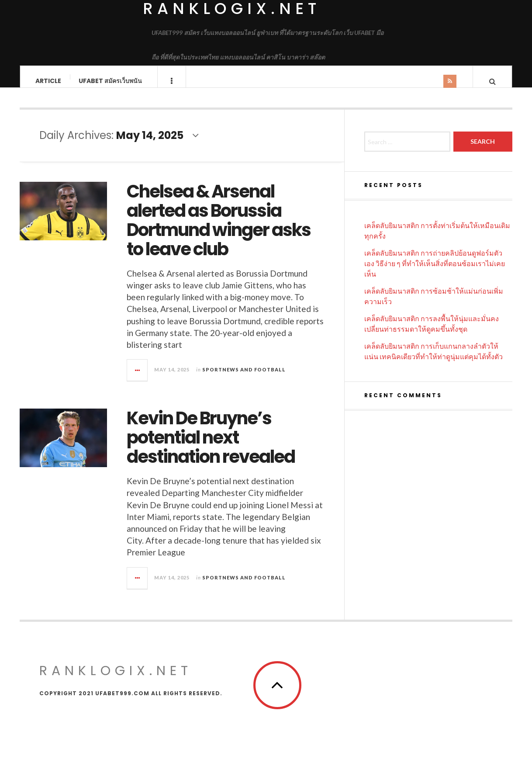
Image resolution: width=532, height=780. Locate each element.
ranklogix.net (116, 679)
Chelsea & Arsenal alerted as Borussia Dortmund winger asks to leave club (219, 229)
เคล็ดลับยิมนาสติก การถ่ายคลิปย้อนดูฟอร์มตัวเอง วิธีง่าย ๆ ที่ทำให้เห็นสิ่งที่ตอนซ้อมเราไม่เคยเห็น (435, 272)
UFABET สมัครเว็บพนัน (110, 81)
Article (48, 81)
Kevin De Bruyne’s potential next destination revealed (211, 446)
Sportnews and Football (244, 378)
